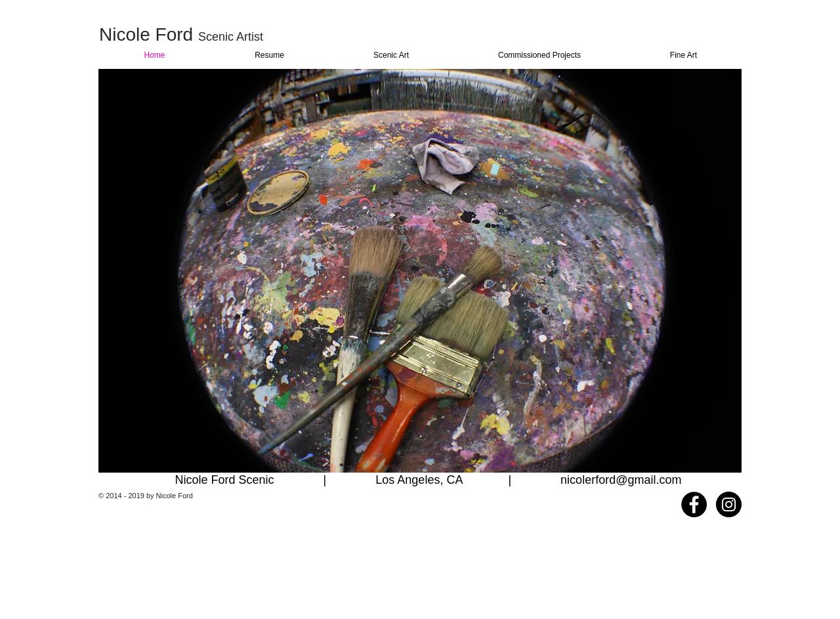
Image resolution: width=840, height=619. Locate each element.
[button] (420, 271)
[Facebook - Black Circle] (694, 504)
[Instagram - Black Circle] (729, 504)
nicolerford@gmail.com (621, 480)
